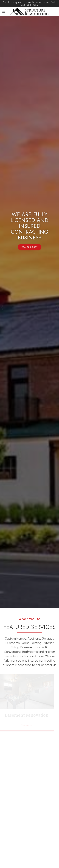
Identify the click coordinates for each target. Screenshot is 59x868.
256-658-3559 (29, 247)
